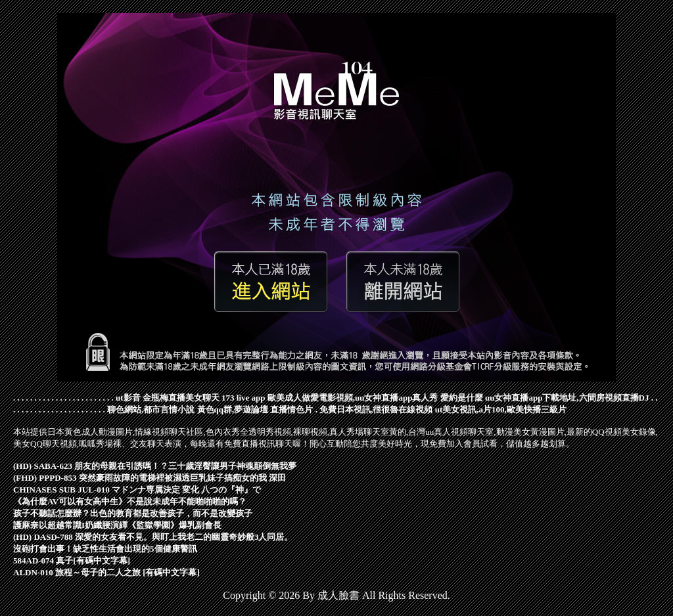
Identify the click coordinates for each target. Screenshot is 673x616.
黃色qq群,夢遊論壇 (233, 409)
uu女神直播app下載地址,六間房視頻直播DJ (567, 398)
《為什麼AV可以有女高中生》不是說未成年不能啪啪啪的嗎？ (130, 501)
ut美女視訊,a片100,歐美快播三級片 (501, 409)
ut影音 (128, 398)
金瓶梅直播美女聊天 (181, 398)
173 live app (243, 398)
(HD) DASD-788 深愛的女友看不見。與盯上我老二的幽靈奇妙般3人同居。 (153, 537)
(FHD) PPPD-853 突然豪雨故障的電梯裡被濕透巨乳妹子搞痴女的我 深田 (150, 478)
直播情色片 (291, 409)
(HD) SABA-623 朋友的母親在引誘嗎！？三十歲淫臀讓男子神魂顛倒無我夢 (155, 466)
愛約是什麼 (462, 398)
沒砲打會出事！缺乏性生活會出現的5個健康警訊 (105, 549)
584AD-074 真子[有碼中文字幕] (72, 561)
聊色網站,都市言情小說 (151, 409)
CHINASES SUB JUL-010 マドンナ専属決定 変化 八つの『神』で (137, 490)
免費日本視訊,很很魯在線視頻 (376, 409)
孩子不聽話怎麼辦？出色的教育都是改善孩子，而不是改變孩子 (133, 513)
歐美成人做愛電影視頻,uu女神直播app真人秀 (353, 398)
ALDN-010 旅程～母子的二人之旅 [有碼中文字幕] (106, 572)
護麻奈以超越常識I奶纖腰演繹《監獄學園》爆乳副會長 (117, 525)
